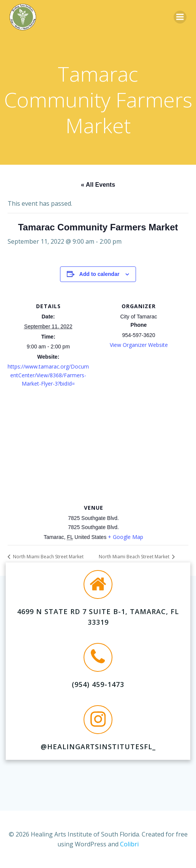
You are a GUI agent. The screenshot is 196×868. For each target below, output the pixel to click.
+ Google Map (126, 537)
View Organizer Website (139, 345)
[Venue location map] (98, 448)
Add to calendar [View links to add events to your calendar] (100, 274)
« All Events (98, 185)
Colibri (129, 844)
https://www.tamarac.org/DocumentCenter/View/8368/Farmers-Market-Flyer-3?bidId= (48, 375)
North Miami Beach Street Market (48, 557)
